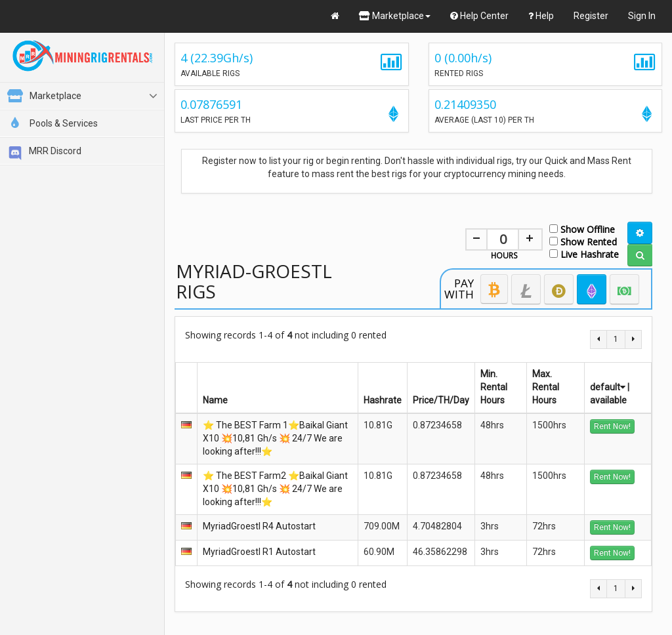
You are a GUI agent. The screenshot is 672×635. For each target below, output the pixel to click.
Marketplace (395, 16)
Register (591, 16)
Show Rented (583, 241)
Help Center (479, 16)
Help (541, 16)
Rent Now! (612, 426)
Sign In (642, 16)
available (608, 400)
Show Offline (582, 229)
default (608, 387)
